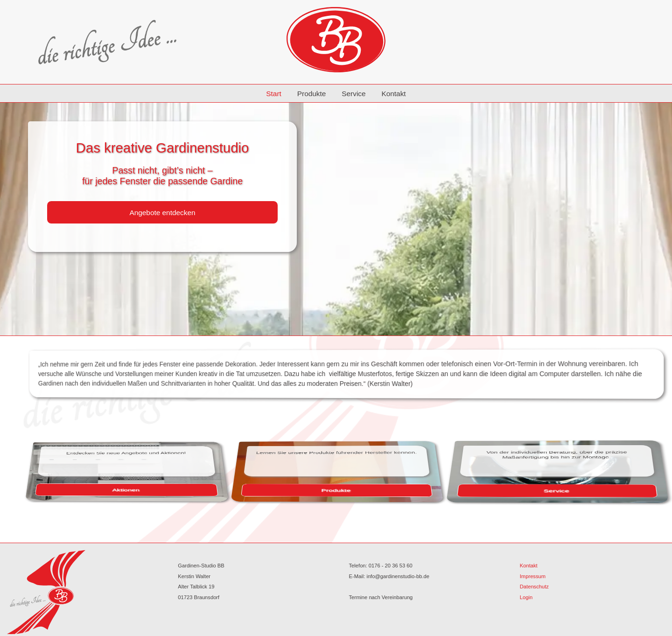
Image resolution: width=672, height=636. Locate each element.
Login (526, 597)
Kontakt (393, 94)
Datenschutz (534, 587)
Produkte (312, 94)
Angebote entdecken (162, 213)
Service (353, 94)
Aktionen (210, 488)
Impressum (533, 576)
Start (274, 94)
